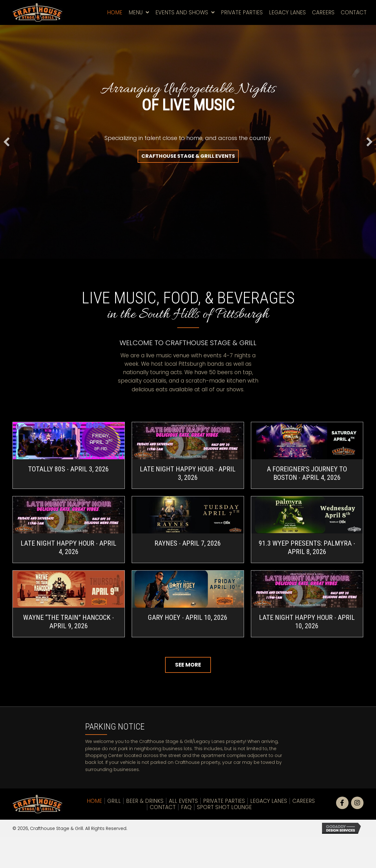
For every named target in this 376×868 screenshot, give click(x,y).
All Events (183, 801)
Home (94, 801)
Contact (163, 807)
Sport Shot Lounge (224, 807)
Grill (114, 801)
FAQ (186, 807)
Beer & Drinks (145, 801)
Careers (304, 801)
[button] (188, 156)
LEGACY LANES (269, 801)
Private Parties (224, 801)
